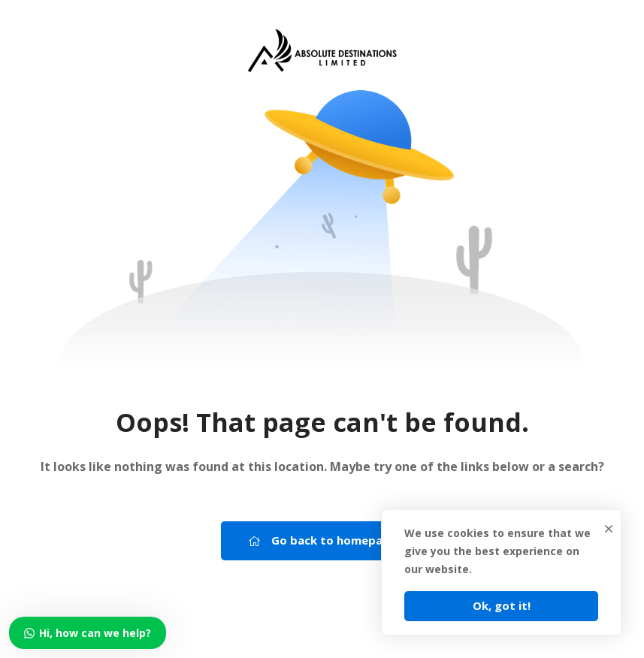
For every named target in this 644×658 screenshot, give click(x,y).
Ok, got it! (502, 605)
